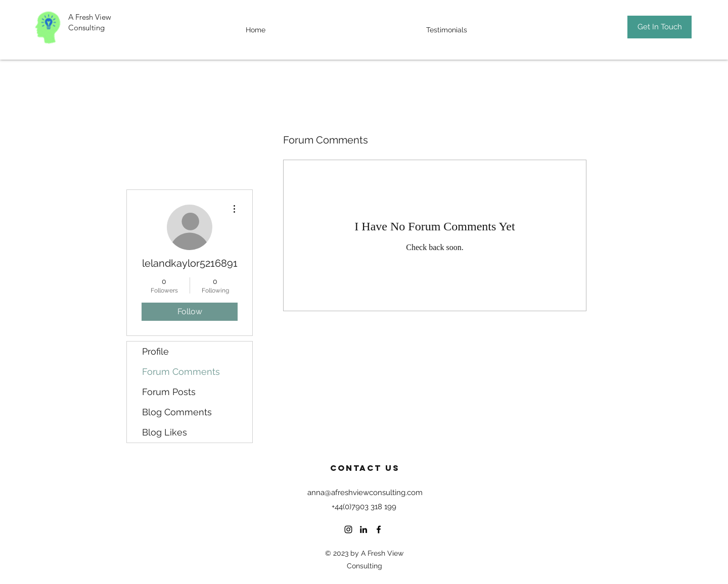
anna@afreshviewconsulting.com (365, 493)
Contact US (365, 468)
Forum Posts (169, 392)
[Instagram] (348, 529)
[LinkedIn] (363, 529)
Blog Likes (165, 432)
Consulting (87, 28)
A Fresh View (90, 17)
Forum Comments (181, 372)
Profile (155, 351)
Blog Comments (177, 412)
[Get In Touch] (659, 27)
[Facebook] (379, 529)
